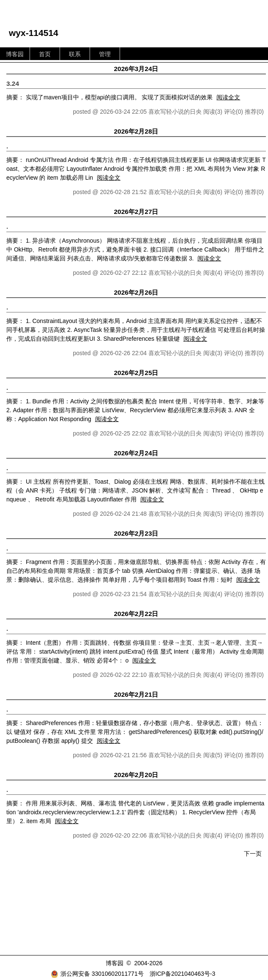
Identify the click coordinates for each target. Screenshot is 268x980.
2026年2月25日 (136, 373)
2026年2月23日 (136, 533)
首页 (45, 54)
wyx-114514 (34, 33)
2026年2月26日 (136, 292)
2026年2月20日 (136, 775)
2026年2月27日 (136, 212)
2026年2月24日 (136, 453)
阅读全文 (228, 97)
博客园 (15, 54)
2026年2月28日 (136, 131)
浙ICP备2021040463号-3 (183, 974)
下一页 (253, 854)
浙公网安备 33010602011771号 (97, 974)
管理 (105, 54)
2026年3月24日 (136, 69)
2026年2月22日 (136, 614)
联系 (75, 54)
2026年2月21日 (136, 694)
